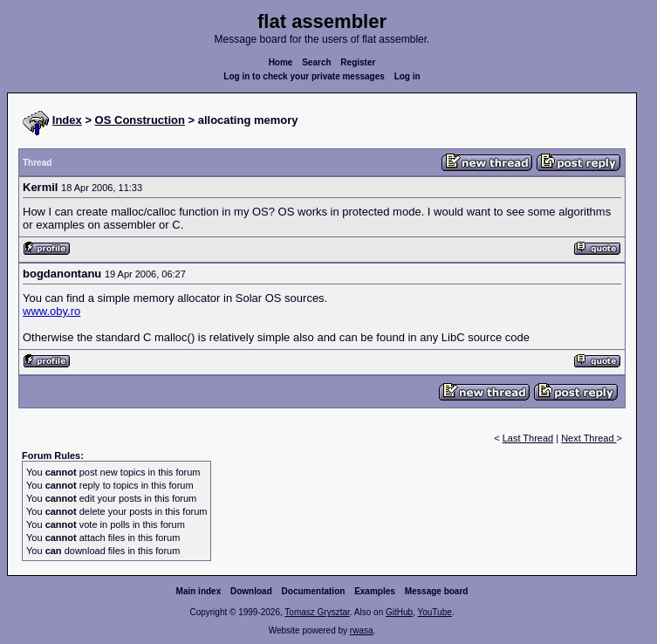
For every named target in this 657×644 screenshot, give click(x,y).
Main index (199, 591)
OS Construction (140, 120)
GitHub (399, 612)
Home (281, 62)
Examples (375, 591)
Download (251, 591)
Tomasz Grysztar (317, 612)
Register (358, 62)
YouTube (434, 612)
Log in (407, 76)
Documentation (314, 591)
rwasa (362, 630)
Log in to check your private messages (304, 76)
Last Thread (528, 438)
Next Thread (589, 438)
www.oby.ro (51, 311)
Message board (437, 591)
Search (316, 62)
